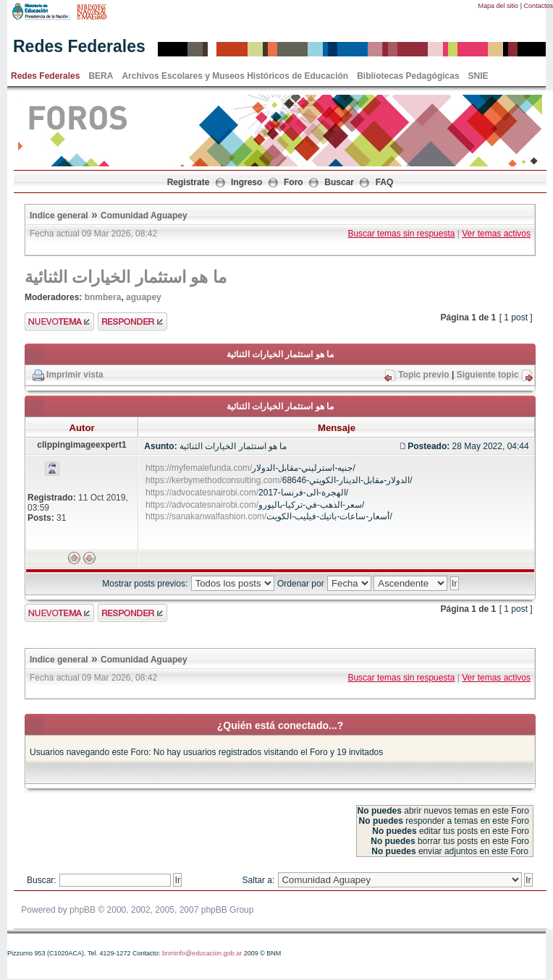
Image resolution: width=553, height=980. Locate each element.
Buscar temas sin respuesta (401, 234)
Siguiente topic (488, 375)
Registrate (189, 182)
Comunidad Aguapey (144, 216)
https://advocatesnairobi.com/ (202, 493)
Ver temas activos (496, 234)
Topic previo (423, 375)
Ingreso (246, 182)
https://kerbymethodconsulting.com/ (214, 480)
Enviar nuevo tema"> (59, 321)
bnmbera (103, 297)
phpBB (83, 910)
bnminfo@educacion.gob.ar (202, 953)
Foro (294, 182)
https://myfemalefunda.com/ (199, 468)
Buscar (339, 182)
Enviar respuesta (132, 321)
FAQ (385, 182)
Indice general (59, 216)
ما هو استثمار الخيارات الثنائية (126, 277)
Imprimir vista (75, 375)
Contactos (538, 6)
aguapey (144, 297)
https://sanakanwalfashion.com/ (206, 516)
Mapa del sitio (499, 6)
